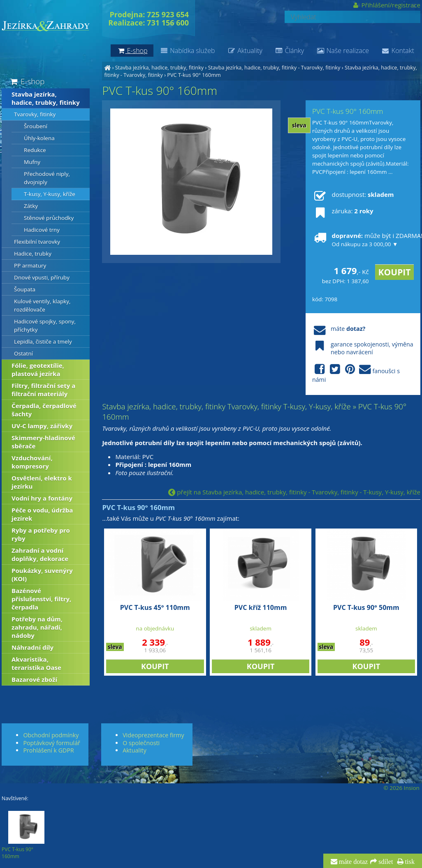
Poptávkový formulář (51, 743)
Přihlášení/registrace (386, 5)
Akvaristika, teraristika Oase (36, 663)
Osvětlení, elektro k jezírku (42, 482)
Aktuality (245, 51)
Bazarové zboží (34, 679)
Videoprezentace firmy (153, 735)
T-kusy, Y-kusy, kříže (50, 194)
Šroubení (36, 126)
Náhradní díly (32, 647)
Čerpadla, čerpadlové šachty (44, 410)
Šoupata (25, 289)
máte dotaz (353, 862)
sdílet (385, 862)
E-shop (27, 81)
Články (289, 51)
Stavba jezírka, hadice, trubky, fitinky (159, 67)
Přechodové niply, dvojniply (47, 178)
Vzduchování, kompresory (32, 462)
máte (339, 329)
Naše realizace (343, 51)
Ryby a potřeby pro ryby (41, 534)
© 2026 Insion (401, 788)
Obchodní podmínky (51, 735)
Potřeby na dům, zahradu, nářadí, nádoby (37, 627)
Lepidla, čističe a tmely (43, 342)
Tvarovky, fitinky (35, 114)
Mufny (32, 162)
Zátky (31, 206)
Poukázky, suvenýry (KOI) (42, 575)
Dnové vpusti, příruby (42, 277)
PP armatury (30, 265)
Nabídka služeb (187, 51)
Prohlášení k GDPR (48, 750)
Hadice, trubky (33, 254)
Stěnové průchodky (49, 218)
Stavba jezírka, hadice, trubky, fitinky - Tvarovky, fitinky (274, 67)
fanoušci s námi (356, 374)
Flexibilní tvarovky (37, 242)
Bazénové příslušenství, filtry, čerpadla (41, 599)
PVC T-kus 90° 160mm (194, 75)
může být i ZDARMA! (363, 240)
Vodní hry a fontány (42, 498)
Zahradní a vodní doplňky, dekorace (40, 554)
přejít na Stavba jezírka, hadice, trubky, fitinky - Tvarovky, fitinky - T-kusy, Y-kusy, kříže (294, 492)
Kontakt (398, 51)
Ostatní (23, 353)
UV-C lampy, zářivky (42, 426)
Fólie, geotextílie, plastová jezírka (38, 369)
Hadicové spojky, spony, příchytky (45, 325)
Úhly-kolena (39, 138)
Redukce (35, 150)
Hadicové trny (42, 230)
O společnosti (141, 743)
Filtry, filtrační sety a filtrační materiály (43, 390)
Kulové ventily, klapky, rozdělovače (42, 305)
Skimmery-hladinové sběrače (43, 442)
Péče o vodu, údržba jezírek (42, 514)
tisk (409, 862)
